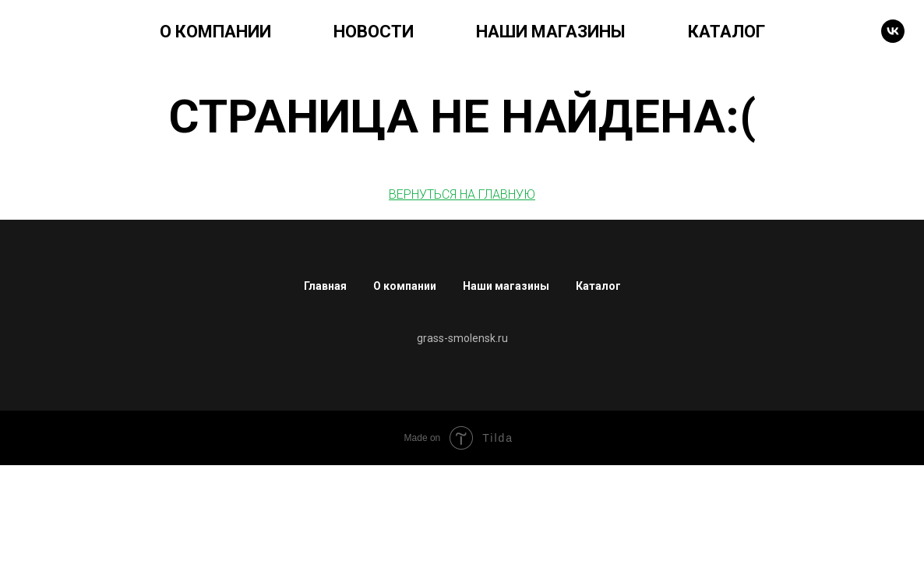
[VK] (893, 31)
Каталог (598, 286)
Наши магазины (506, 286)
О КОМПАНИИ (215, 32)
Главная (325, 286)
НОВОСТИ (374, 32)
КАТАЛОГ (727, 32)
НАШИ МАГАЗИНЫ (551, 32)
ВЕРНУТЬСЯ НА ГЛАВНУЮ (462, 194)
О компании (405, 286)
